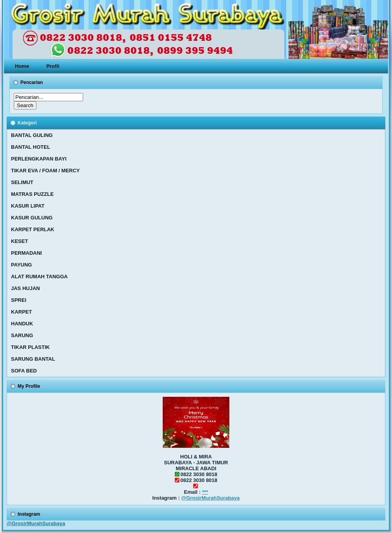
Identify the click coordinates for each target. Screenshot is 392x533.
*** (205, 492)
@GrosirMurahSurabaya (210, 498)
